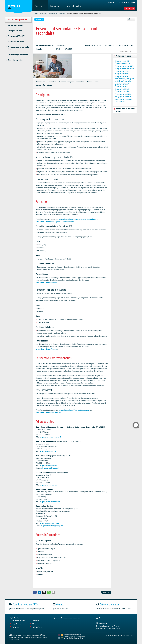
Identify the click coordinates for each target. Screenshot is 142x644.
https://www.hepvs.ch (48, 465)
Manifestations (37, 627)
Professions (43, 14)
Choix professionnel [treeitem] (15, 31)
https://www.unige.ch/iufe (50, 523)
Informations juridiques (119, 635)
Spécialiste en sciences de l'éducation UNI (123, 100)
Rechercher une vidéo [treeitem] (16, 25)
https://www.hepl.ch (48, 451)
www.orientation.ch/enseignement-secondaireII (55, 222)
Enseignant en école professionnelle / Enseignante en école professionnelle (125, 79)
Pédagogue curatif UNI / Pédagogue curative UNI (123, 95)
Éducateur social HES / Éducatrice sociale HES (122, 62)
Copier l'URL (106, 592)
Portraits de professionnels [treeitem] (18, 55)
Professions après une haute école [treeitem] (18, 48)
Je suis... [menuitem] (130, 9)
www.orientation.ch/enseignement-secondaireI (78, 219)
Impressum (130, 635)
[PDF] (129, 19)
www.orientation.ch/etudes (46, 282)
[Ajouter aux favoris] (133, 19)
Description (40, 82)
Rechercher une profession (57, 14)
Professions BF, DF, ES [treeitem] (16, 42)
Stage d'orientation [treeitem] (15, 60)
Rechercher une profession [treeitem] (18, 20)
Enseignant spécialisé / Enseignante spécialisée (123, 90)
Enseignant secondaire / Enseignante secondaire (84, 14)
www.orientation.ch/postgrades (48, 412)
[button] (35, 592)
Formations (35, 621)
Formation (52, 82)
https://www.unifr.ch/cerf (50, 502)
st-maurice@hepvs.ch (50, 468)
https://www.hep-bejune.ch (50, 437)
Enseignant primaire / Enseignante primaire (122, 85)
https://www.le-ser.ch (48, 485)
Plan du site (108, 635)
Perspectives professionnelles (72, 82)
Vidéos (34, 624)
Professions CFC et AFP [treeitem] (16, 36)
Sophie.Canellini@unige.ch (52, 526)
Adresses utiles (93, 82)
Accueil (36, 14)
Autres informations (44, 85)
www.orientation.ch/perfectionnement (74, 410)
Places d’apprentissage (19, 621)
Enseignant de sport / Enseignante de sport (122, 72)
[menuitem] (41, 6)
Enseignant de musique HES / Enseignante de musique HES (124, 67)
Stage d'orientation (18, 624)
